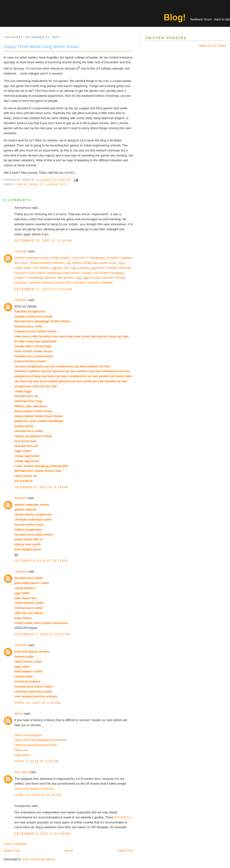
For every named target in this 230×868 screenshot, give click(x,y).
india (34, 184)
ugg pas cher (60, 268)
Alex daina (22, 772)
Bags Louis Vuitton (37, 268)
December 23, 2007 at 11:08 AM (43, 240)
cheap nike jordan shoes (100, 263)
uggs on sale (92, 278)
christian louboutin (118, 268)
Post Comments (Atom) (39, 859)
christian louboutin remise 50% (50, 283)
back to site (222, 19)
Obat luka (21, 750)
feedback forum (201, 19)
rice (64, 184)
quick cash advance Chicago (34, 789)
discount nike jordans (59, 278)
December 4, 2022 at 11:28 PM (42, 834)
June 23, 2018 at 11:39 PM (38, 795)
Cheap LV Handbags (29, 278)
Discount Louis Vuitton (30, 273)
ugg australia (80, 268)
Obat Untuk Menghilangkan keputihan (40, 740)
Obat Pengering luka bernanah (36, 745)
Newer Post (12, 851)
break (22, 184)
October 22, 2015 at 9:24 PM (41, 487)
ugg (78, 278)
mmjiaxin (20, 498)
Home (69, 851)
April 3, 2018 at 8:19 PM (36, 761)
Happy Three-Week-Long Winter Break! (41, 47)
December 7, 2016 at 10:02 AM (42, 634)
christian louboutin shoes (32, 258)
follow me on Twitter (213, 46)
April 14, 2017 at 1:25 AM (37, 703)
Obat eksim (22, 755)
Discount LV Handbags (88, 258)
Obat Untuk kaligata (28, 735)
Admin (19, 714)
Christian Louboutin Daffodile (93, 283)
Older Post (126, 851)
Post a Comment (15, 844)
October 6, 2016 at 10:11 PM (41, 561)
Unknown (21, 251)
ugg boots (97, 268)
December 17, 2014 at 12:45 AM (43, 289)
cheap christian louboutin (47, 263)
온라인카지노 (123, 817)
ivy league (49, 184)
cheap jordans (60, 258)
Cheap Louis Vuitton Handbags (103, 273)
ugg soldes (73, 263)
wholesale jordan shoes (63, 273)
